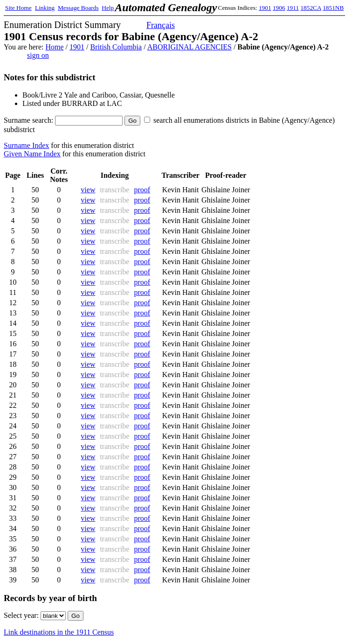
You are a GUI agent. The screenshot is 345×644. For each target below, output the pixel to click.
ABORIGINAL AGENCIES (190, 47)
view (88, 190)
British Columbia (116, 47)
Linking (45, 8)
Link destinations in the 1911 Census (59, 632)
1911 (293, 8)
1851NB (333, 8)
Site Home (18, 8)
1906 (279, 8)
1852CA (310, 8)
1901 (265, 8)
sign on (38, 55)
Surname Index (26, 145)
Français (161, 25)
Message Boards (78, 8)
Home (54, 47)
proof (142, 190)
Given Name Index (32, 154)
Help (108, 8)
